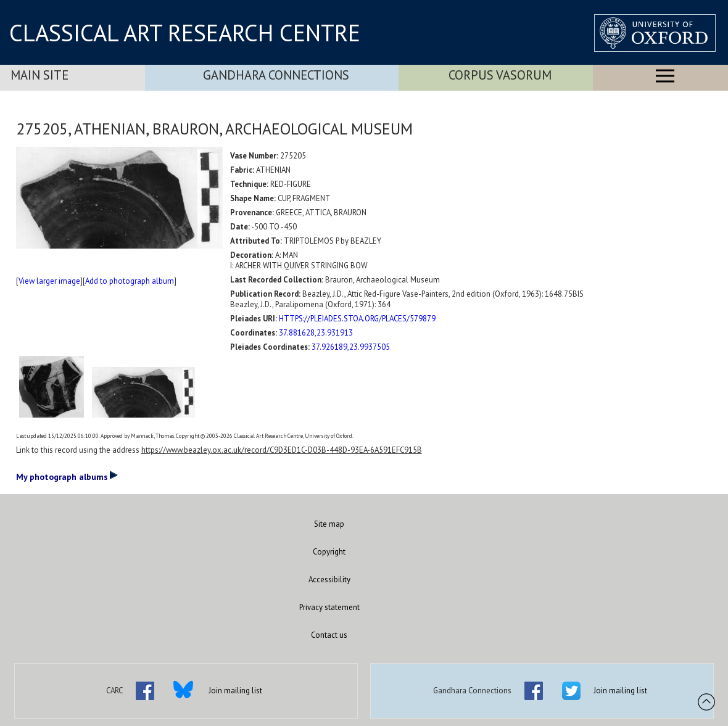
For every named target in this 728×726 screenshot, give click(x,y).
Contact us (329, 635)
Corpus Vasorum (500, 75)
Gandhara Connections (276, 75)
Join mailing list (235, 691)
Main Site (39, 75)
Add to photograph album (130, 281)
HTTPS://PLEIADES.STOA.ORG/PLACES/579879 (357, 319)
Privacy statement (329, 607)
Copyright (329, 552)
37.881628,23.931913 (316, 333)
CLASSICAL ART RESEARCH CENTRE (185, 33)
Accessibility (329, 580)
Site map (329, 524)
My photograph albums (67, 476)
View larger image (49, 281)
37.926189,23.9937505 (351, 347)
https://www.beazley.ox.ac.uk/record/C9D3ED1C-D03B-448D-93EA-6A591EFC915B (282, 450)
